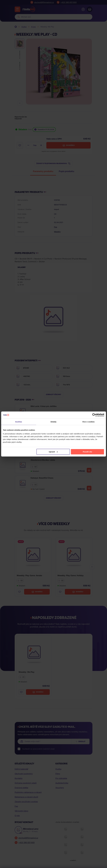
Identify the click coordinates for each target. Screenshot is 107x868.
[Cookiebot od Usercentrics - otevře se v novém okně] (94, 415)
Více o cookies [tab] (88, 422)
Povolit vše (87, 452)
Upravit (53, 452)
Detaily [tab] (54, 422)
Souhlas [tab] (19, 422)
